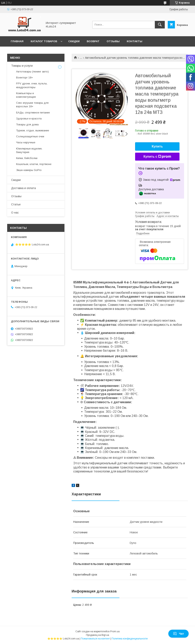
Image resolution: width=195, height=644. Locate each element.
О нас (15, 213)
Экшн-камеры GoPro (29, 170)
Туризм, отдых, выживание (33, 130)
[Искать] (160, 25)
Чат (178, 634)
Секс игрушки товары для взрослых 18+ (32, 105)
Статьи (16, 204)
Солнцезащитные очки (30, 136)
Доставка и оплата (23, 188)
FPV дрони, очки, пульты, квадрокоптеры (32, 85)
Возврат (93, 41)
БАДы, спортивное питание (33, 113)
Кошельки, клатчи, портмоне (34, 164)
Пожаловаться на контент (95, 639)
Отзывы (113, 41)
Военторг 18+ (24, 78)
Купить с (157, 157)
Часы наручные (26, 142)
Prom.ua (115, 631)
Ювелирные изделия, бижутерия (29, 150)
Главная (17, 41)
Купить (157, 146)
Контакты (135, 41)
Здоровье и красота (29, 119)
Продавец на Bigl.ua (97, 635)
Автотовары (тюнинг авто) (32, 72)
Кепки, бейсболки (27, 158)
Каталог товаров (44, 41)
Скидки (74, 41)
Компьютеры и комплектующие (26, 95)
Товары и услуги (22, 66)
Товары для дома (27, 124)
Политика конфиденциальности (130, 639)
